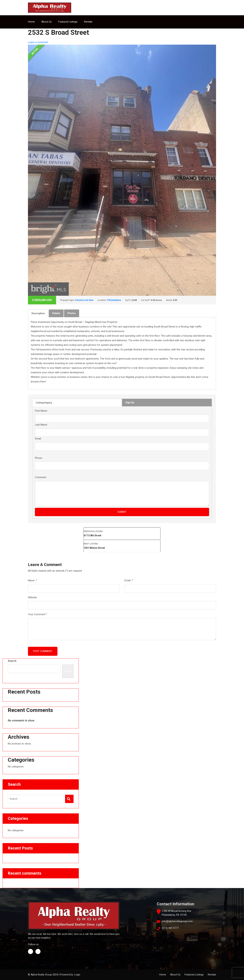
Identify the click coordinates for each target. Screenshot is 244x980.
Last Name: (41, 425)
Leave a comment (38, 42)
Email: (38, 439)
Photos (72, 313)
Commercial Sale (84, 300)
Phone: (39, 458)
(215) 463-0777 (170, 928)
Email (129, 580)
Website (32, 597)
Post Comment (43, 651)
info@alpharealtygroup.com (177, 921)
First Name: (41, 411)
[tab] (38, 313)
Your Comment (37, 614)
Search (12, 661)
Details (56, 313)
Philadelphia (114, 300)
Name (32, 580)
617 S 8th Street (122, 533)
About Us (47, 22)
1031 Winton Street (122, 545)
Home (31, 22)
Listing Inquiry (44, 403)
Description (38, 313)
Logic (77, 975)
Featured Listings (68, 22)
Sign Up (130, 402)
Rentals (88, 22)
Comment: (41, 477)
